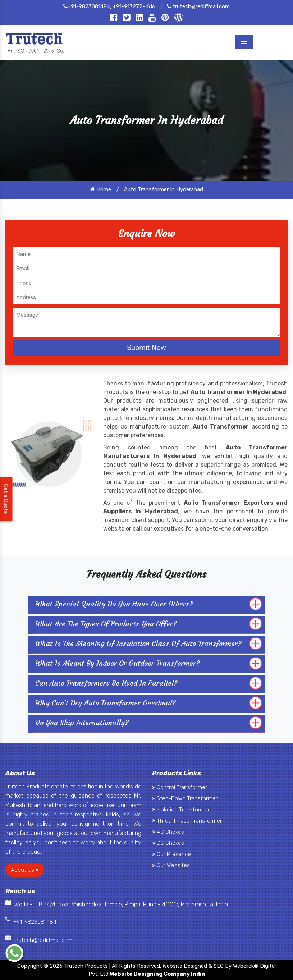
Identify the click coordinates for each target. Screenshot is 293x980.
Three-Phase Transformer (187, 821)
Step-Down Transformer (185, 798)
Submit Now (146, 348)
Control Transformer (180, 787)
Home (100, 189)
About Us (25, 870)
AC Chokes (168, 832)
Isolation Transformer (181, 810)
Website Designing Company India (157, 974)
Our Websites (171, 865)
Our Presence (171, 854)
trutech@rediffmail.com (198, 6)
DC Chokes (168, 843)
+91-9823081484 (35, 922)
